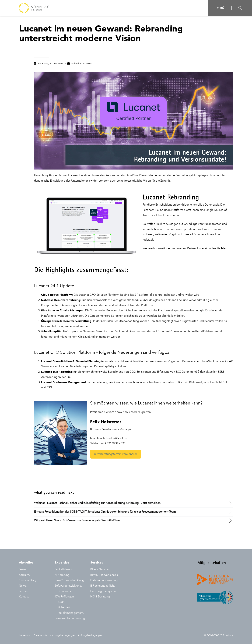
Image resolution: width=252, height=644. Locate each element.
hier (224, 249)
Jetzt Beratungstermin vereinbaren (116, 454)
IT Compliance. (64, 591)
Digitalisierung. (64, 570)
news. (89, 64)
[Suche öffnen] (240, 8)
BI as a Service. (100, 570)
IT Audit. (60, 602)
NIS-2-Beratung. (100, 597)
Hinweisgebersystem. (104, 591)
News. (23, 586)
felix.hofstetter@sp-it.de (112, 438)
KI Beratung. (62, 575)
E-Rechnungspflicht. (103, 586)
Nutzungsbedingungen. (63, 635)
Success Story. (28, 580)
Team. (23, 570)
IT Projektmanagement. (69, 613)
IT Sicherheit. (63, 608)
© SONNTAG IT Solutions (219, 635)
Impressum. (25, 635)
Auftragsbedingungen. (91, 635)
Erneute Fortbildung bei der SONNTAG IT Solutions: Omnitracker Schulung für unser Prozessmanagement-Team (105, 512)
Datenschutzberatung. (104, 580)
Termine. (24, 591)
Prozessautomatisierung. (70, 618)
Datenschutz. (41, 635)
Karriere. (24, 575)
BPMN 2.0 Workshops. (104, 575)
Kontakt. (24, 597)
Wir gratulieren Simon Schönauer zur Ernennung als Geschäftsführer (77, 521)
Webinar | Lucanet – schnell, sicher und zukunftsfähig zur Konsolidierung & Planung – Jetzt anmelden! (98, 503)
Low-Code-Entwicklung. (70, 580)
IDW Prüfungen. (65, 597)
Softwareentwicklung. (68, 586)
